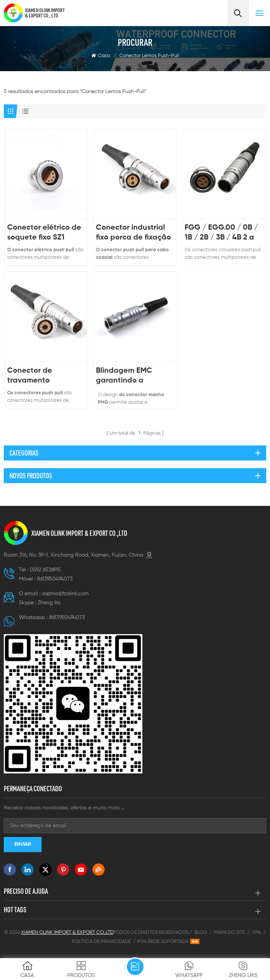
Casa (101, 56)
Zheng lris (49, 603)
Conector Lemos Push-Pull (149, 56)
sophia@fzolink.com (65, 594)
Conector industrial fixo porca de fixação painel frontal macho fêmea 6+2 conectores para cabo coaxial (133, 233)
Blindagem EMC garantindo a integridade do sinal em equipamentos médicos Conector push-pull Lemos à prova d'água (132, 376)
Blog (201, 933)
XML (257, 933)
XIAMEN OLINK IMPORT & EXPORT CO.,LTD (79, 533)
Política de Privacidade (101, 942)
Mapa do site (230, 933)
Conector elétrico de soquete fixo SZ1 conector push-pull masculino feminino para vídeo (44, 233)
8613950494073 (55, 579)
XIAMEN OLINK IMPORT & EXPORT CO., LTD (45, 13)
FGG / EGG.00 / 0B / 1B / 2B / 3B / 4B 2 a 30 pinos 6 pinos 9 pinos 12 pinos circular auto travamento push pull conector (223, 233)
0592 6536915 (45, 570)
